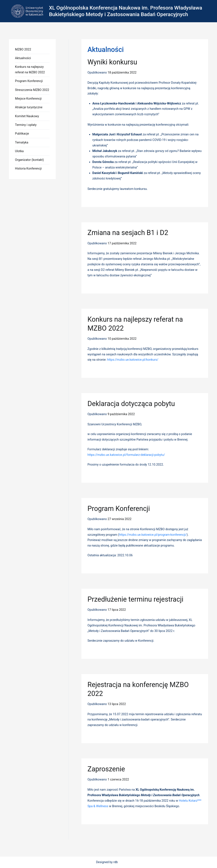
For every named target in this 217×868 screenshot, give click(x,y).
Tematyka (22, 143)
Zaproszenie (106, 769)
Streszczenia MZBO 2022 (32, 90)
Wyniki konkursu (112, 62)
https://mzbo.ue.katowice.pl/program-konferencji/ (153, 535)
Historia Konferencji (28, 169)
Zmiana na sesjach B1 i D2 (128, 233)
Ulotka (19, 151)
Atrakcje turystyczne (29, 107)
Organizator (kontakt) (29, 160)
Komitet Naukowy (27, 116)
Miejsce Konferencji (28, 99)
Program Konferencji (119, 509)
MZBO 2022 (23, 49)
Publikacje (22, 134)
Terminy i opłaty (26, 125)
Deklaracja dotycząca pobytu (131, 404)
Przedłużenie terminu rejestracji (135, 599)
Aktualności (23, 58)
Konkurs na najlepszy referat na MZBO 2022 (30, 70)
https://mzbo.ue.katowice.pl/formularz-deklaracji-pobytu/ (126, 455)
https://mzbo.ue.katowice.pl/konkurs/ (133, 360)
